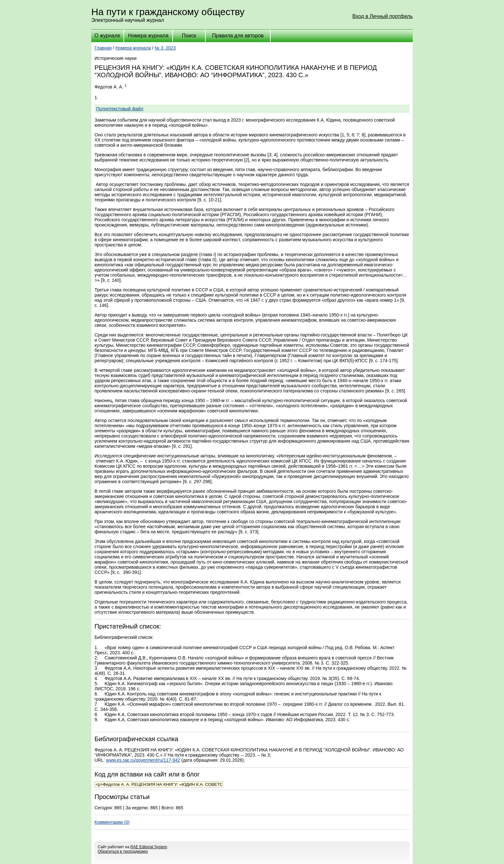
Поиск (189, 36)
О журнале (107, 36)
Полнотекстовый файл (120, 109)
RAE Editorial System (149, 847)
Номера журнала (148, 36)
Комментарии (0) (112, 822)
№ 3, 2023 (165, 48)
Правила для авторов (238, 36)
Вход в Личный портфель (382, 16)
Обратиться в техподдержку (123, 851)
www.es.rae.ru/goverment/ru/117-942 (143, 760)
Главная (103, 48)
